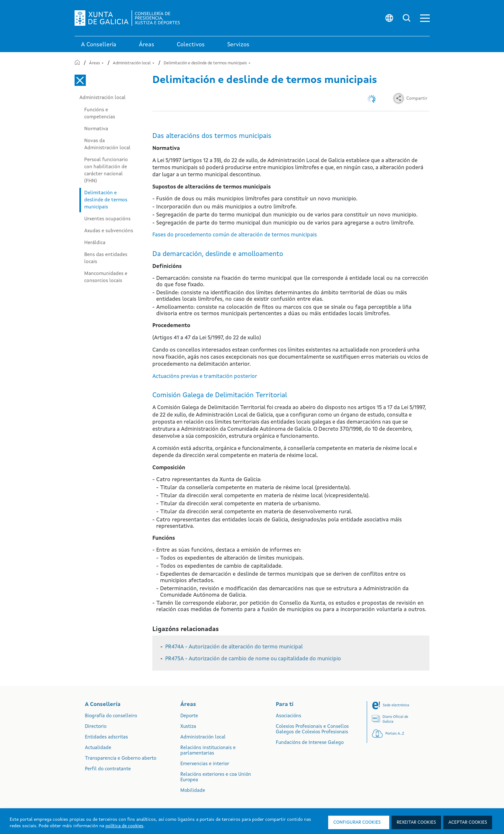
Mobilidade (193, 791)
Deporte (189, 716)
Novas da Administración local (107, 144)
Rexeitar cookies (416, 822)
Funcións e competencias (100, 114)
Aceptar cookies (468, 822)
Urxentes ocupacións (107, 219)
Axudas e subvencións (109, 231)
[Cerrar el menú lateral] (80, 80)
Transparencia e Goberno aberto (121, 759)
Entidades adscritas (106, 737)
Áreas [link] (147, 45)
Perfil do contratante (108, 769)
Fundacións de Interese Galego (310, 743)
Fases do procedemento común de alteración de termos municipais (235, 235)
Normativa (96, 129)
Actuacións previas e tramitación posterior (205, 376)
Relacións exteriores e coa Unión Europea (216, 777)
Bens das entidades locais (106, 258)
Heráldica (95, 243)
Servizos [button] (238, 45)
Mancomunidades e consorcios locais (106, 277)
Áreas (96, 63)
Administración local (134, 63)
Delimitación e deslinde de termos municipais (207, 63)
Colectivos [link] (191, 45)
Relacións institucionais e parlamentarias (208, 751)
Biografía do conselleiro (111, 716)
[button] (425, 18)
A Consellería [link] (99, 45)
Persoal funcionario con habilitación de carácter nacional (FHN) (106, 170)
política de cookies (124, 826)
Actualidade (98, 748)
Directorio (96, 727)
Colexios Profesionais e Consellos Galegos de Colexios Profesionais (312, 729)
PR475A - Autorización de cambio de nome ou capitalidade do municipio (253, 659)
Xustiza (188, 727)
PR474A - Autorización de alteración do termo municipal (234, 647)
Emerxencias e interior (205, 764)
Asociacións (288, 716)
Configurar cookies (357, 822)
